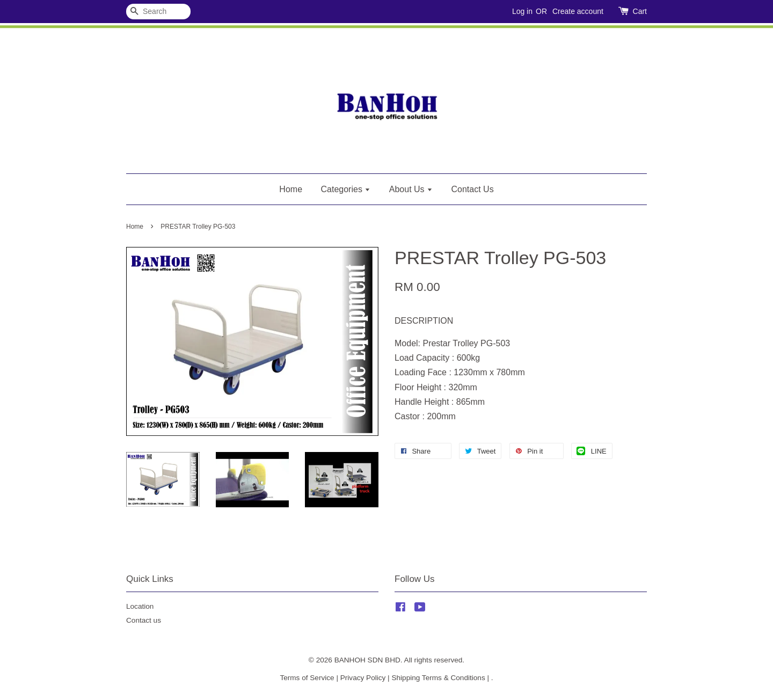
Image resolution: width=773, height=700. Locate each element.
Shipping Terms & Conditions (438, 678)
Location (140, 606)
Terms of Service (307, 678)
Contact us (144, 620)
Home (291, 189)
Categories (346, 189)
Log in (522, 11)
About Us (411, 189)
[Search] (158, 12)
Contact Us (473, 189)
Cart (640, 11)
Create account (578, 11)
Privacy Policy (363, 678)
